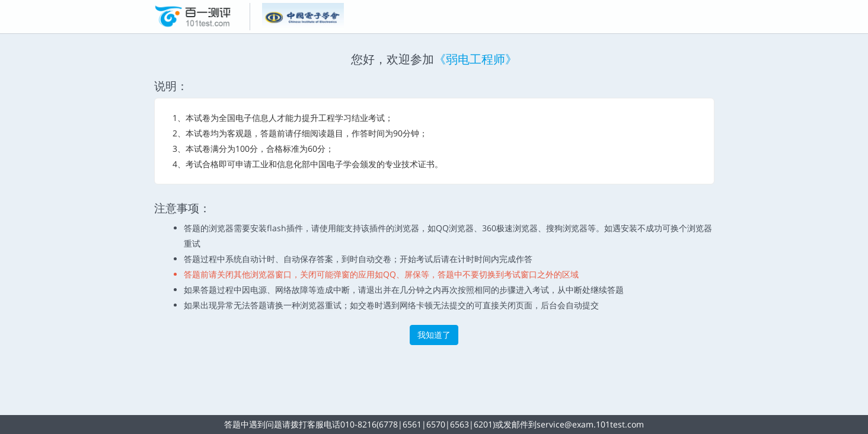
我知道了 (434, 335)
